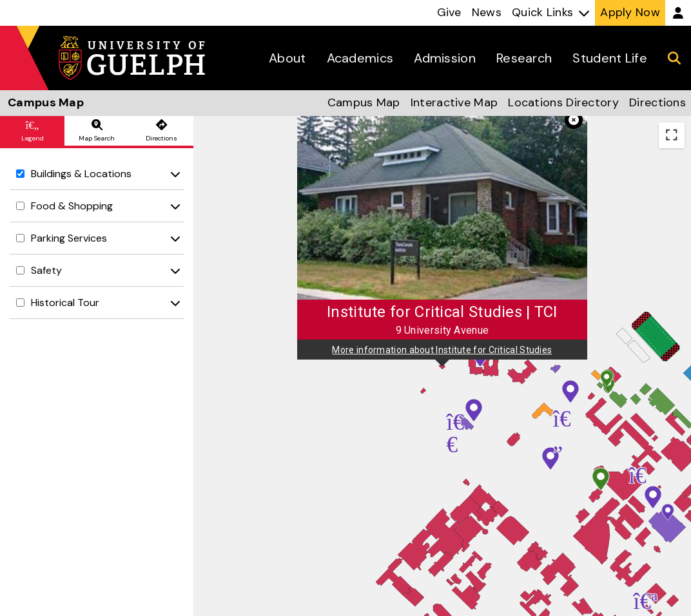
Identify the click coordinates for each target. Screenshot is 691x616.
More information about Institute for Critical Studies (442, 350)
